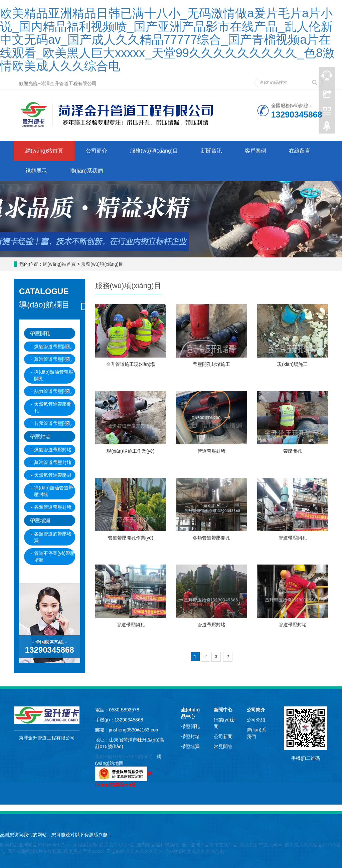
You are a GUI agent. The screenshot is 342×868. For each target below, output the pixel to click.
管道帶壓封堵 (211, 451)
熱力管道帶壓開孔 (53, 391)
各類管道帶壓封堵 (53, 507)
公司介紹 (256, 720)
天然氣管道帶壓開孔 (53, 407)
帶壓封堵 (40, 437)
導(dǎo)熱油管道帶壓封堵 (54, 491)
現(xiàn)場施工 (292, 364)
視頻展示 (36, 171)
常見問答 (223, 746)
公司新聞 (223, 736)
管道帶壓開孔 (293, 538)
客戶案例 (255, 151)
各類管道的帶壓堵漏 (53, 537)
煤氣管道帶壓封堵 (53, 450)
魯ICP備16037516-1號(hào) (124, 756)
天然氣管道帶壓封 (53, 475)
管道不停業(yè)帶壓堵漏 (54, 557)
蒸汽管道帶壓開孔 (53, 359)
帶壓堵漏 (40, 520)
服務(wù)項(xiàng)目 (154, 151)
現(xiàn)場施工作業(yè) (130, 451)
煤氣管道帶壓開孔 (53, 347)
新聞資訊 (211, 151)
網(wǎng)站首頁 (44, 151)
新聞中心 (223, 710)
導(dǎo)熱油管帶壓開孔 (54, 375)
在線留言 (300, 151)
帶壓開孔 (293, 451)
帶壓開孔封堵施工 (211, 364)
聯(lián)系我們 (86, 171)
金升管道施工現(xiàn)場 (130, 364)
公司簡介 (97, 151)
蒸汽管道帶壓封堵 (53, 462)
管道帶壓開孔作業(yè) (131, 538)
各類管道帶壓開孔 (211, 538)
